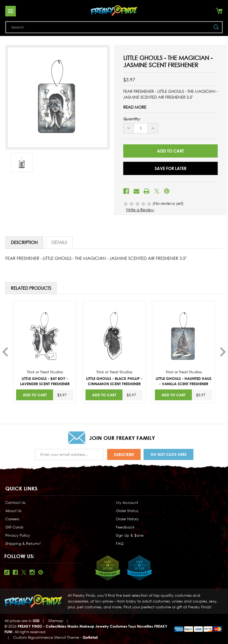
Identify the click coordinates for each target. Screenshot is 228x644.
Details (59, 242)
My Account (127, 502)
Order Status (127, 511)
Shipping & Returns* (23, 543)
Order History (127, 519)
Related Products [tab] (31, 288)
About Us (13, 511)
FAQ (120, 543)
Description (24, 242)
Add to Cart (35, 395)
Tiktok (7, 572)
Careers (12, 519)
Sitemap (56, 621)
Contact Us (15, 502)
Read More (135, 107)
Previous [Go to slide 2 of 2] (5, 352)
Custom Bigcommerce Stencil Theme (46, 637)
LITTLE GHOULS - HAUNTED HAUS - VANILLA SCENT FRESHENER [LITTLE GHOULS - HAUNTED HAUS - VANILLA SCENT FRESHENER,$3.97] (184, 381)
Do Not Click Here (168, 454)
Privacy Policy (18, 535)
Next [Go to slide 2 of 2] (223, 352)
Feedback (125, 527)
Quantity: (132, 119)
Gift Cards (14, 527)
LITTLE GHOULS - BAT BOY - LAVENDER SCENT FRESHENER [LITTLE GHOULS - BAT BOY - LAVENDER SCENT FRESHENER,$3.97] (45, 381)
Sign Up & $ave (130, 535)
